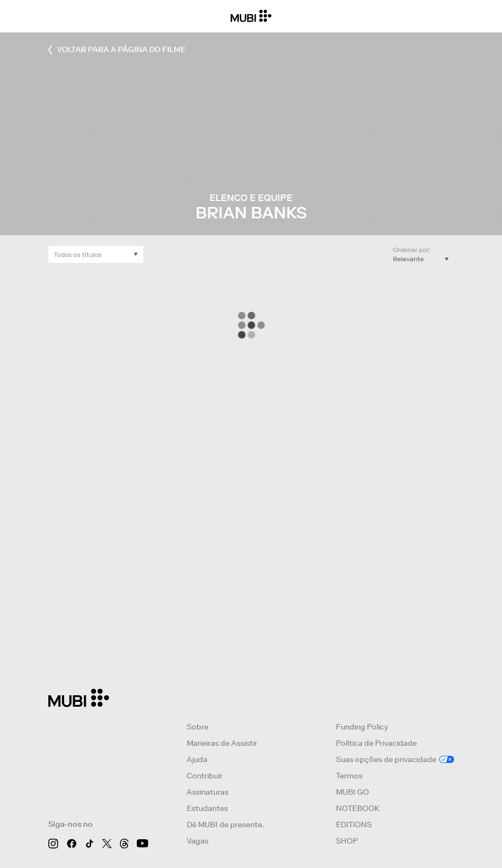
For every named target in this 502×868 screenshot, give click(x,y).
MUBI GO (352, 792)
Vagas (198, 841)
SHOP (347, 841)
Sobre (198, 727)
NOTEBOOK (358, 808)
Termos (349, 776)
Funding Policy (362, 727)
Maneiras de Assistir (222, 743)
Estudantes (207, 808)
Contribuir (205, 776)
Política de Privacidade (376, 743)
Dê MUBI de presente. (225, 825)
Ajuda (197, 759)
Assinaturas (208, 792)
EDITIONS (354, 825)
